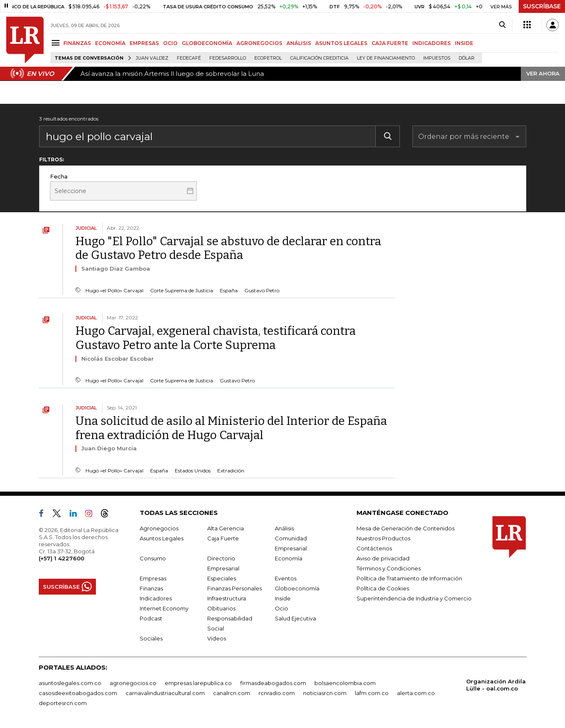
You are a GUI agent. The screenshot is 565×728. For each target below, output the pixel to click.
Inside (283, 598)
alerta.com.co (416, 693)
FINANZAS (77, 43)
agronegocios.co (133, 683)
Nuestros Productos (383, 538)
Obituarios (221, 608)
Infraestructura (227, 598)
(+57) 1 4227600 (62, 558)
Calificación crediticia (319, 58)
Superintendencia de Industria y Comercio (414, 598)
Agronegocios (159, 528)
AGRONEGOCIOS (259, 43)
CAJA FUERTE (390, 43)
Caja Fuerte (223, 538)
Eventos (286, 578)
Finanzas (151, 588)
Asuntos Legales (162, 538)
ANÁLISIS (299, 43)
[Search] (502, 25)
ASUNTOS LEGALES (341, 43)
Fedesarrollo (228, 58)
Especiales (222, 578)
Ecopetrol (268, 58)
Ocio (281, 608)
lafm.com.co (372, 693)
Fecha (59, 176)
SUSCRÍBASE (542, 6)
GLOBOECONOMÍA (207, 43)
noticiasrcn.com (325, 693)
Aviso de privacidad (383, 558)
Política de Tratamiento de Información (409, 578)
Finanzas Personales (235, 588)
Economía (289, 558)
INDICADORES (432, 43)
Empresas (153, 578)
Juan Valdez (152, 58)
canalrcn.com (232, 693)
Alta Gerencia (226, 528)
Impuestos (437, 58)
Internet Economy (164, 608)
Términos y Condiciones (389, 568)
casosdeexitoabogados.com (78, 693)
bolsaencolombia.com (345, 683)
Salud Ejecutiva (295, 618)
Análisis (284, 528)
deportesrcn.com (63, 703)
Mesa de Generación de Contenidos (406, 528)
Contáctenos (374, 548)
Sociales (151, 638)
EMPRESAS (144, 43)
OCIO (170, 43)
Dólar (467, 58)
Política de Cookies (383, 588)
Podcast (151, 618)
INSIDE (464, 43)
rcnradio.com (277, 693)
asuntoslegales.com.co (70, 683)
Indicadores (156, 598)
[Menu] (57, 43)
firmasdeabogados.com (273, 683)
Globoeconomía (297, 588)
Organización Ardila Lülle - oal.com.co (496, 685)
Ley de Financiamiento (386, 58)
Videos (217, 638)
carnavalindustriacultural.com (165, 693)
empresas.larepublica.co (198, 683)
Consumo (153, 558)
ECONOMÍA (110, 43)
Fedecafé (189, 58)
